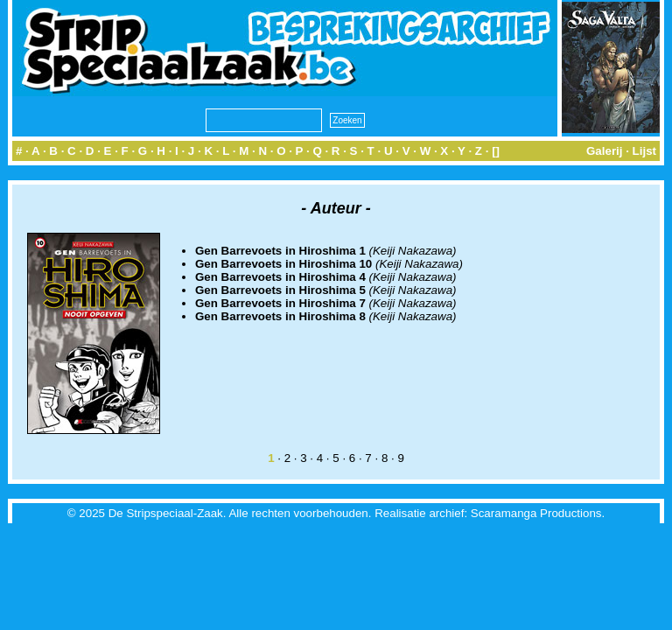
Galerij (605, 151)
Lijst (644, 151)
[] (496, 151)
